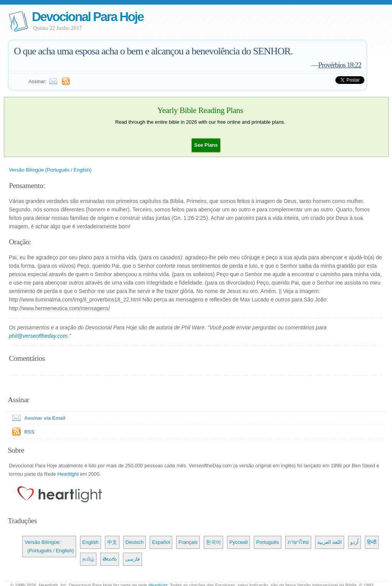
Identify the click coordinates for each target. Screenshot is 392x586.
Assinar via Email (37, 418)
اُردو (354, 542)
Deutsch (135, 542)
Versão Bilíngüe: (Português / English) (49, 546)
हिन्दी (372, 542)
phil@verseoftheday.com (38, 336)
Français (188, 542)
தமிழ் (88, 559)
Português (267, 542)
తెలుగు (110, 559)
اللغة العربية (330, 542)
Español (161, 542)
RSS (29, 432)
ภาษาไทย (298, 542)
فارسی (132, 559)
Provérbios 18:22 (340, 65)
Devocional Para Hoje (87, 17)
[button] (206, 145)
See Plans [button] (206, 145)
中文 (112, 542)
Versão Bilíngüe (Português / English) (50, 170)
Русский (238, 542)
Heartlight (68, 474)
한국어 (213, 542)
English (91, 542)
